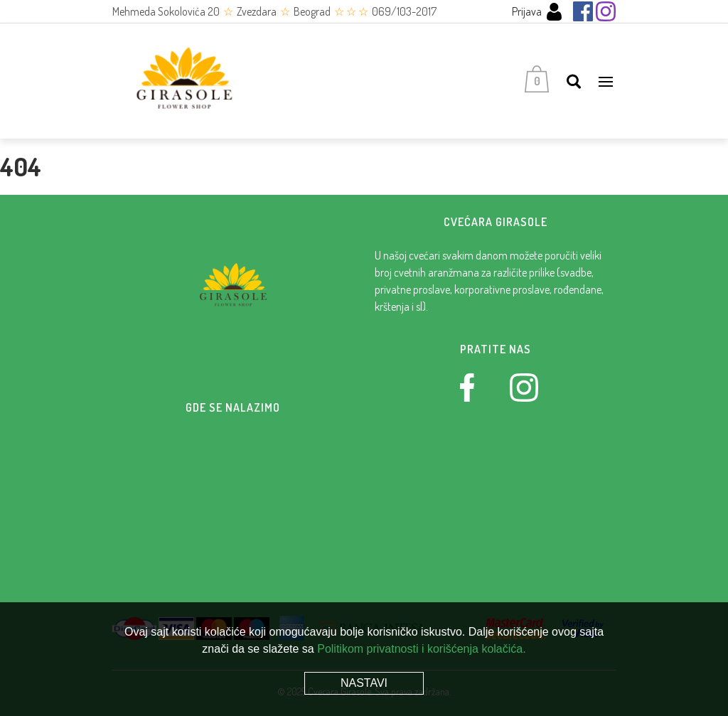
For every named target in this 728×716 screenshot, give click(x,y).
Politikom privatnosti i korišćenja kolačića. (421, 649)
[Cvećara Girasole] (183, 81)
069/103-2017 (404, 11)
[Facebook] (583, 11)
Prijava (537, 12)
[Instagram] (606, 11)
